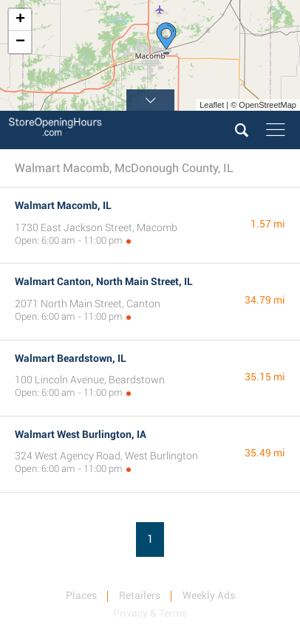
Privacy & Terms (150, 613)
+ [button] (20, 20)
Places (81, 595)
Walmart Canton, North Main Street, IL (104, 281)
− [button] (20, 42)
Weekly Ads (209, 595)
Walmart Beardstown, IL (71, 358)
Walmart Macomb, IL (63, 205)
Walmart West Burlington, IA (81, 434)
